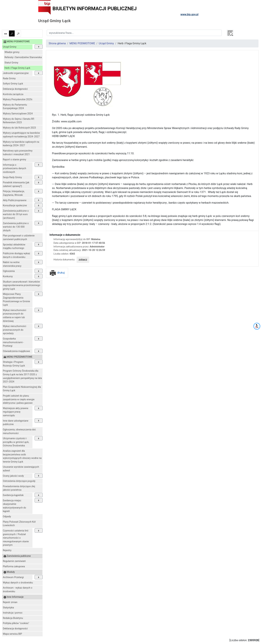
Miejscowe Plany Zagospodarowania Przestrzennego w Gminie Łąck (16, 300)
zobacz (83, 260)
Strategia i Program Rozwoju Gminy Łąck (14, 364)
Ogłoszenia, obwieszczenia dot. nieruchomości (19, 431)
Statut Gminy (11, 63)
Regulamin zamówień (14, 561)
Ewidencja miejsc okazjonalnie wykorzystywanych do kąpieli (14, 506)
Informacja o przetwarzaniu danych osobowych (14, 168)
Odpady (7, 517)
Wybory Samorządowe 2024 (18, 114)
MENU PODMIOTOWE (82, 43)
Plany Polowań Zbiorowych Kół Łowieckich (19, 524)
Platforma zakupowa (14, 566)
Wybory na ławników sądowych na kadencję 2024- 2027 (21, 144)
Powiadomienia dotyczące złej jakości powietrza (19, 488)
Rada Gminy (9, 79)
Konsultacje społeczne (15, 206)
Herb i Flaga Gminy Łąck (17, 68)
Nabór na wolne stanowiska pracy (12, 264)
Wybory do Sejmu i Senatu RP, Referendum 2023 (19, 121)
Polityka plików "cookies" (16, 623)
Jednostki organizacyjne (16, 73)
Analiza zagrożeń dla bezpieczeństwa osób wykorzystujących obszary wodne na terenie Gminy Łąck (22, 456)
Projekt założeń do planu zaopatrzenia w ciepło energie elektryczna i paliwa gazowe (19, 399)
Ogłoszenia (9, 271)
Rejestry (7, 550)
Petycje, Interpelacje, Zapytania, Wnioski (14, 193)
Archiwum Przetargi (13, 577)
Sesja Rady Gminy (12, 177)
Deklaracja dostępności (15, 89)
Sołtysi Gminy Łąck (13, 84)
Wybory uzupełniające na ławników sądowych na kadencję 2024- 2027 (21, 135)
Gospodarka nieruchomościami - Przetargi (13, 342)
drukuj (57, 273)
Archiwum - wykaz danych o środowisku (18, 590)
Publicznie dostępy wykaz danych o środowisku (16, 255)
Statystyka (8, 608)
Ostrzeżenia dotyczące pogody (19, 481)
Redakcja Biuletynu (13, 618)
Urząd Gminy (10, 47)
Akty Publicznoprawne (15, 200)
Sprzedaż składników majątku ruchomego (14, 246)
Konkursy (8, 276)
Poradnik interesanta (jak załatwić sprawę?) (16, 184)
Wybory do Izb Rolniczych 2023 (19, 128)
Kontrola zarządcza (13, 94)
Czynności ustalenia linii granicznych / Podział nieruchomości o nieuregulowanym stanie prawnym (16, 538)
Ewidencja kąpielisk (13, 495)
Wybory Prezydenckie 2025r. (18, 99)
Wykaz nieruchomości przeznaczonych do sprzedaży (14, 330)
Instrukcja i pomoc (13, 613)
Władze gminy (12, 52)
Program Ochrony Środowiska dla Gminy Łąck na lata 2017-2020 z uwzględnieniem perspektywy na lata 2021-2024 (22, 376)
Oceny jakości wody (13, 476)
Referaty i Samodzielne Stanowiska (23, 57)
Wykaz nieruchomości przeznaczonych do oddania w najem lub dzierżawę (14, 316)
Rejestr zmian (10, 602)
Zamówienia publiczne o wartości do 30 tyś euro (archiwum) (16, 214)
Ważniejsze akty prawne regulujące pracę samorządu (16, 412)
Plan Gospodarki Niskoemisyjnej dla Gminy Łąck (22, 389)
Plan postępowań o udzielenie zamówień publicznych (19, 238)
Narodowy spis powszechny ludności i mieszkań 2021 (18, 153)
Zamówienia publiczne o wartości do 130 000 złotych (16, 227)
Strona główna (57, 43)
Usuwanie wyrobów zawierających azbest (21, 469)
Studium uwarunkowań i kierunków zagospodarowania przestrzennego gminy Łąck (21, 285)
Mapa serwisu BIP (12, 634)
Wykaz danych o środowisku (18, 583)
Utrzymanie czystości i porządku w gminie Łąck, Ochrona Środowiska (16, 442)
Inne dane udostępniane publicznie (16, 423)
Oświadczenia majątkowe (16, 351)
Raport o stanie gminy (14, 160)
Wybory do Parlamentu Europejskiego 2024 (15, 107)
